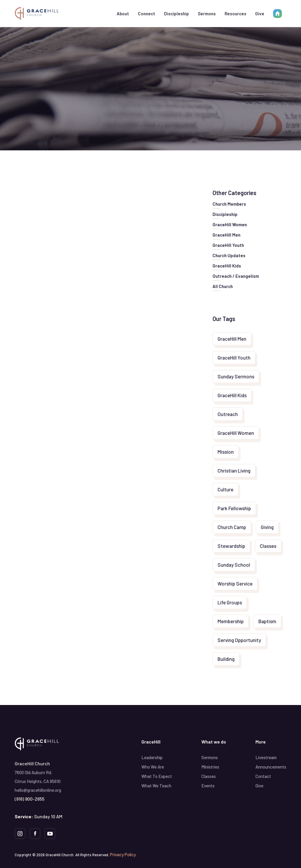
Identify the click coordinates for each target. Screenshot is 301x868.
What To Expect (157, 776)
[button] (123, 14)
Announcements (271, 767)
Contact (263, 776)
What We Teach (156, 786)
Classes (209, 776)
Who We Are (153, 767)
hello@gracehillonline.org (38, 790)
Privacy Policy (123, 854)
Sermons (207, 14)
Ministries (210, 767)
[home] (37, 13)
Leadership (152, 757)
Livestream (266, 757)
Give (260, 14)
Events (208, 786)
